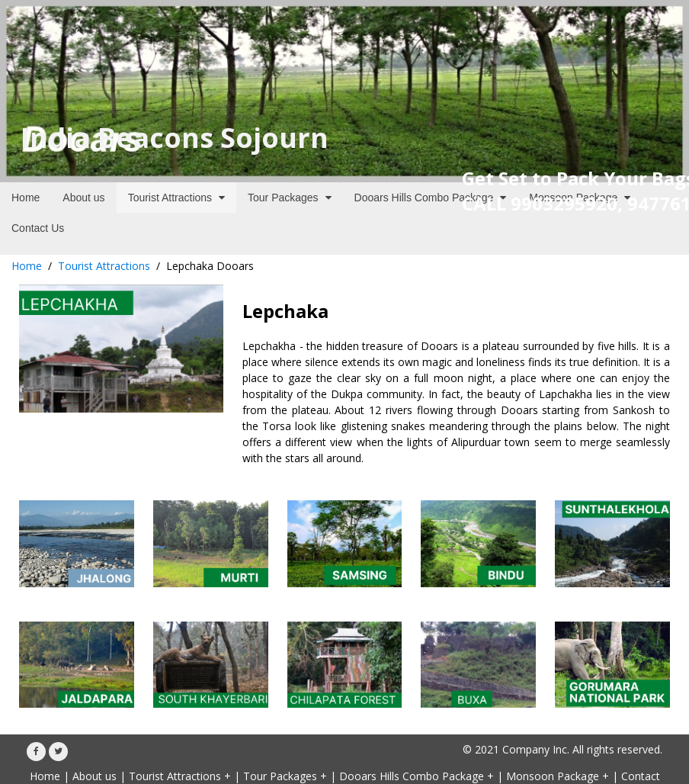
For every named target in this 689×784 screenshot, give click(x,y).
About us (95, 776)
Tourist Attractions (104, 266)
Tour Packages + (285, 776)
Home (27, 266)
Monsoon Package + (558, 776)
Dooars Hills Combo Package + (417, 776)
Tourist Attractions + (180, 776)
